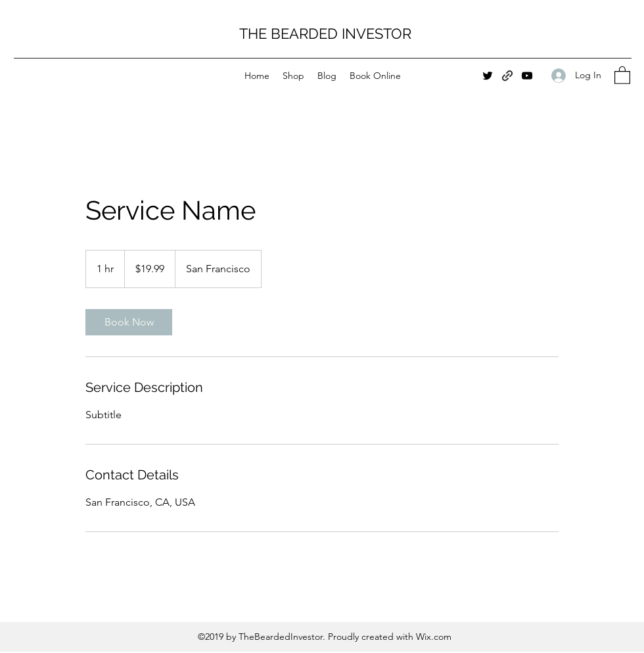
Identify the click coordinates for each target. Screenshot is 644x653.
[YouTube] (527, 76)
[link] (129, 322)
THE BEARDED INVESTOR (325, 34)
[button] (622, 75)
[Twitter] (488, 76)
